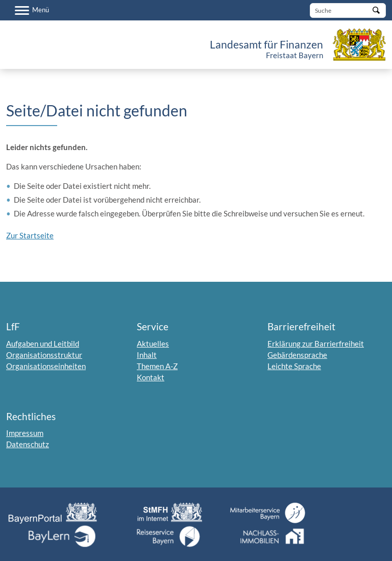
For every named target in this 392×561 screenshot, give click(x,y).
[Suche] (348, 10)
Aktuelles (153, 344)
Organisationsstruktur (44, 355)
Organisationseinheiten (46, 366)
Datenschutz (28, 444)
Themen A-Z (157, 366)
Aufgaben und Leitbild (43, 344)
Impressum (25, 433)
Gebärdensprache (297, 355)
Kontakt (151, 377)
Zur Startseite (30, 235)
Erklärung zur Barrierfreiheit (316, 344)
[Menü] (32, 10)
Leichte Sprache (294, 366)
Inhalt (147, 355)
